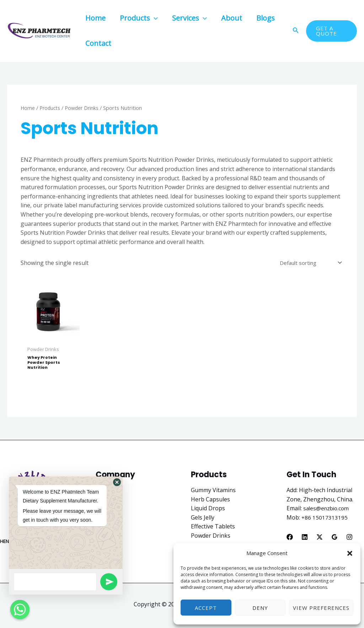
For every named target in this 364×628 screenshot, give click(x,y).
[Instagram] (349, 539)
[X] (320, 539)
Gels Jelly (203, 520)
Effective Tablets (213, 529)
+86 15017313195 (325, 520)
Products (51, 108)
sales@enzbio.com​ (328, 511)
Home (28, 108)
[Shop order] (307, 263)
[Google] (334, 539)
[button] (350, 553)
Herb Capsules (210, 501)
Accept (206, 608)
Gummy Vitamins (213, 492)
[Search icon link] (296, 31)
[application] (154, 18)
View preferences (321, 608)
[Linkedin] (305, 539)
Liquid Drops (208, 511)
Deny (260, 608)
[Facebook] (290, 539)
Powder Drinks (84, 108)
